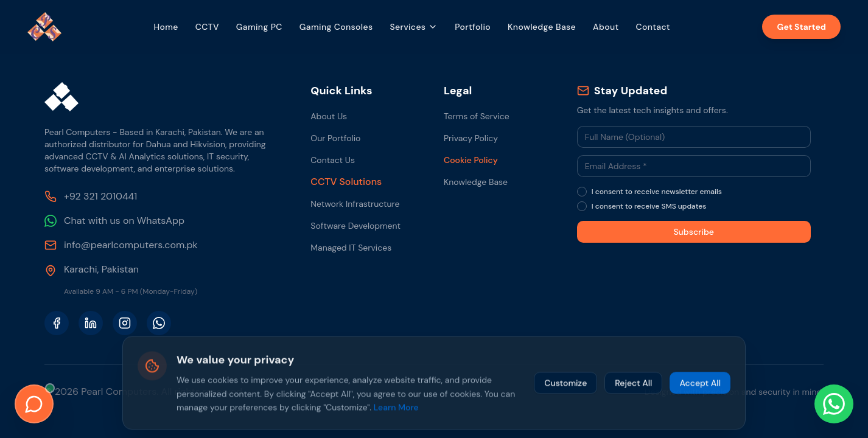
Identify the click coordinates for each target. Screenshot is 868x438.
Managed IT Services (351, 248)
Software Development (355, 226)
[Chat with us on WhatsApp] (834, 404)
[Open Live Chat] (34, 404)
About (606, 27)
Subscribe (694, 232)
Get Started (801, 27)
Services (414, 27)
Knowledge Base (542, 27)
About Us (329, 116)
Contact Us (333, 160)
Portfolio (473, 27)
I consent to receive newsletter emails (657, 192)
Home (166, 27)
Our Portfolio (335, 138)
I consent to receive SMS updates (649, 206)
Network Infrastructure (355, 204)
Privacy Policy (471, 138)
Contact (653, 27)
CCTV (207, 27)
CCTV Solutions (346, 182)
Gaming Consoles (336, 27)
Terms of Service (477, 116)
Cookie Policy (471, 160)
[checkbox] (582, 192)
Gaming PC (259, 27)
